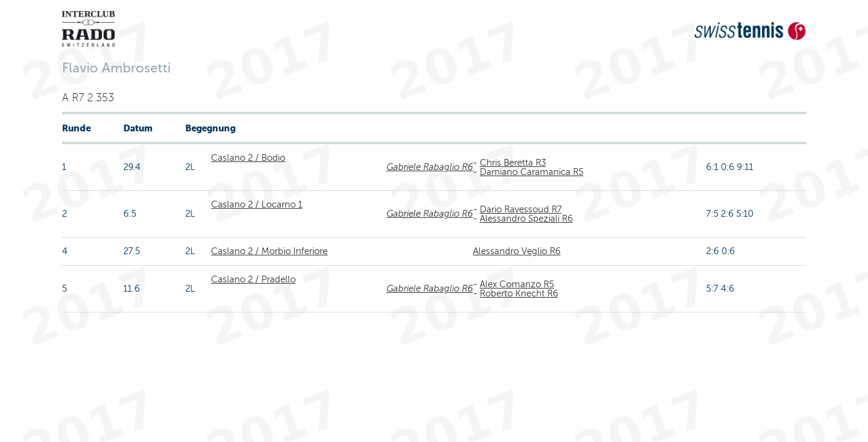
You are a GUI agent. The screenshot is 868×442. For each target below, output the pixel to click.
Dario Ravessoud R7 (521, 209)
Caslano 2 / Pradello (253, 279)
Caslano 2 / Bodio (248, 158)
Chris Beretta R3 (513, 163)
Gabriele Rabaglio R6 (430, 167)
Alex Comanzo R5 (517, 284)
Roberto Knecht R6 (519, 293)
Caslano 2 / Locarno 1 (257, 204)
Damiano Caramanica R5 (532, 172)
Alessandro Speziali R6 (526, 219)
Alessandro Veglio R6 (517, 251)
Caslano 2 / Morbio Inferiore (269, 251)
